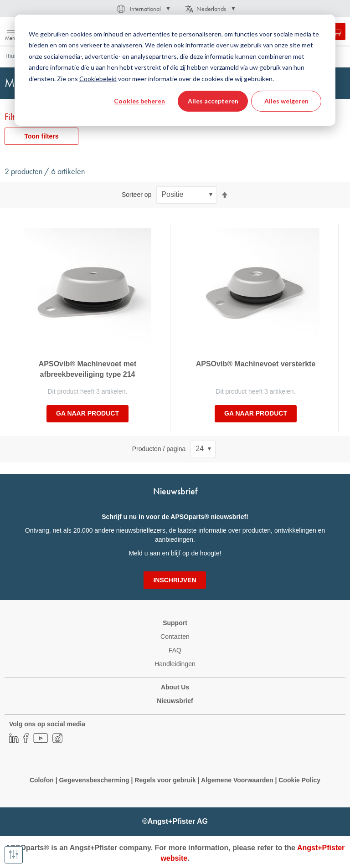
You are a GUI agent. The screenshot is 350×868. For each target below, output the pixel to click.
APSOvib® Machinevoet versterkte (256, 364)
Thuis (11, 56)
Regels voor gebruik (165, 780)
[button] (143, 9)
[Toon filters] (14, 855)
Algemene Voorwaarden (238, 780)
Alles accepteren (213, 101)
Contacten (175, 637)
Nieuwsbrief (175, 701)
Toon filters (41, 136)
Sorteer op (136, 195)
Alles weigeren (286, 101)
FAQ (175, 650)
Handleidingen (175, 664)
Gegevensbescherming (94, 780)
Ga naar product (87, 413)
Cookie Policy (299, 780)
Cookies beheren (139, 101)
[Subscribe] (175, 580)
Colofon (42, 780)
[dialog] (175, 70)
